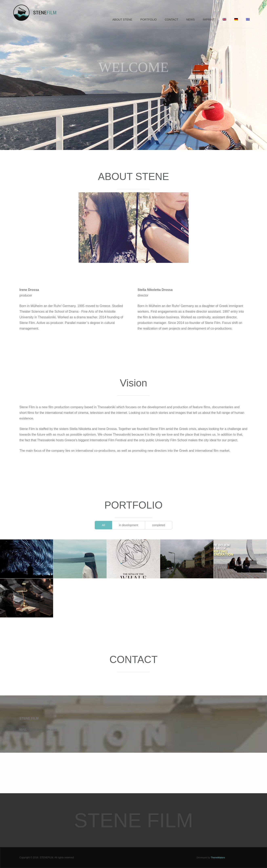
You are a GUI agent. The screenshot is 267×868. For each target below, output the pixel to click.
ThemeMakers (218, 858)
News (190, 20)
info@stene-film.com (42, 730)
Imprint (209, 20)
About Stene (122, 20)
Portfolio (149, 20)
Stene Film (134, 820)
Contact (172, 20)
